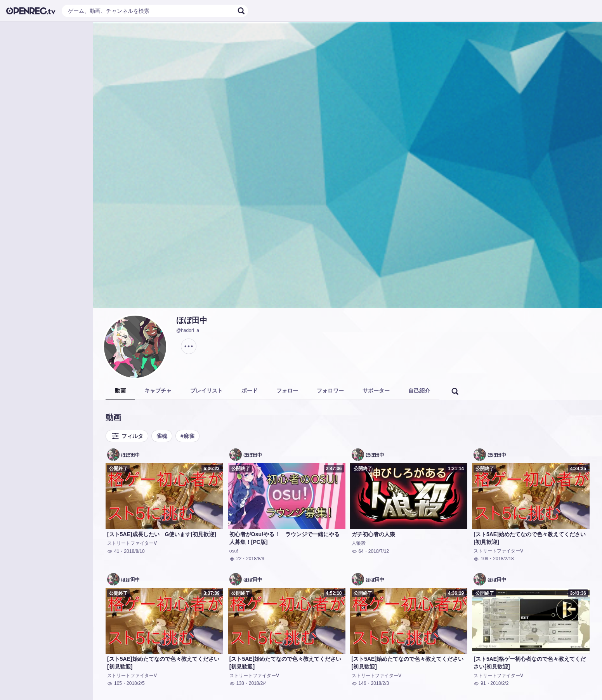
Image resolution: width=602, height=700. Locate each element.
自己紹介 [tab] (419, 391)
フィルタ (127, 436)
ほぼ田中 (192, 320)
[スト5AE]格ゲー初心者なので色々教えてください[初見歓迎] (530, 663)
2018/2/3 (380, 683)
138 (237, 683)
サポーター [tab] (376, 391)
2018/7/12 (379, 551)
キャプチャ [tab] (158, 391)
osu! (234, 551)
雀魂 (162, 436)
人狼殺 (359, 543)
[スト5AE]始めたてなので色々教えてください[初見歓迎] (530, 538)
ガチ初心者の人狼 (373, 534)
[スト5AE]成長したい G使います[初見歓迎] (162, 534)
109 (481, 559)
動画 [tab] (120, 391)
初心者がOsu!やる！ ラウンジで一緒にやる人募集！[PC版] (285, 538)
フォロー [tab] (287, 391)
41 (113, 551)
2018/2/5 (136, 683)
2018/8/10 (134, 551)
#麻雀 (187, 436)
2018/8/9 (255, 559)
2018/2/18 (503, 559)
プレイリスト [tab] (206, 391)
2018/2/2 (500, 683)
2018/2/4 (258, 683)
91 (480, 683)
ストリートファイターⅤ (132, 543)
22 (235, 559)
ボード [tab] (250, 391)
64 (358, 551)
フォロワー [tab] (330, 391)
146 (359, 683)
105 (115, 683)
